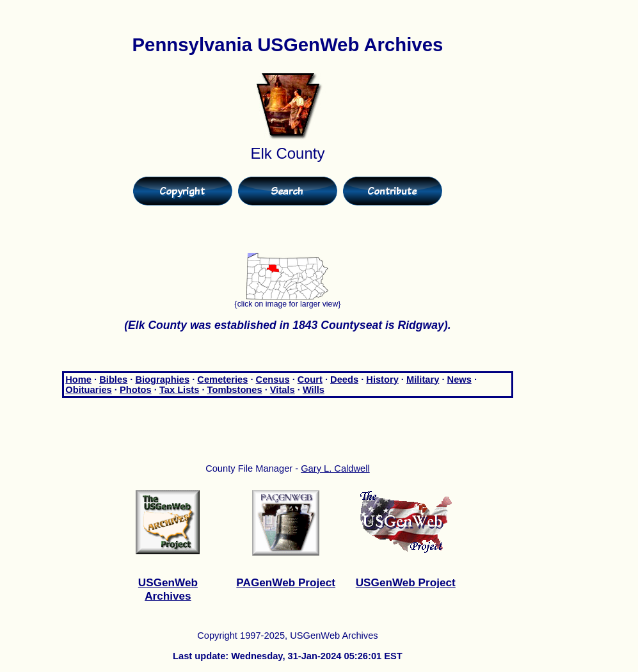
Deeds (344, 380)
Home (78, 380)
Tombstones (235, 390)
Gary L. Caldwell (335, 468)
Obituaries (89, 390)
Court (310, 380)
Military (423, 380)
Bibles (113, 380)
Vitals (283, 390)
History (382, 380)
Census (273, 380)
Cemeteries (222, 380)
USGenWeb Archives (168, 589)
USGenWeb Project (406, 582)
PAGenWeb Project (286, 582)
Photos (136, 390)
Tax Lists (179, 390)
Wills (314, 390)
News (459, 380)
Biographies (162, 380)
